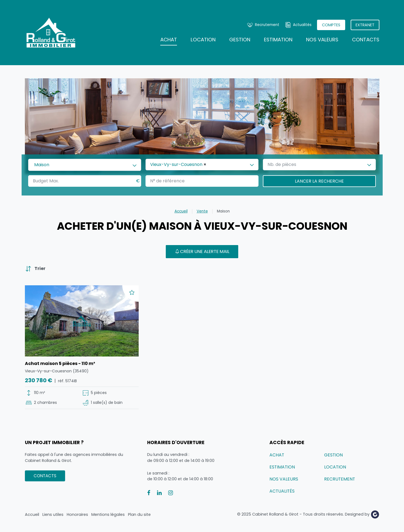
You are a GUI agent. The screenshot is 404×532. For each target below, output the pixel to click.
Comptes (331, 25)
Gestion (240, 40)
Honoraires (77, 514)
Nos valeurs (322, 40)
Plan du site (139, 514)
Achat (169, 40)
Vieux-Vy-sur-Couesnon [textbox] (178, 165)
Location (203, 40)
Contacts (366, 40)
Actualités (302, 25)
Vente (202, 211)
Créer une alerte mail (202, 251)
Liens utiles (53, 514)
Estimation (278, 40)
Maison (223, 211)
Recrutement (267, 25)
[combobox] (85, 165)
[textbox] (285, 165)
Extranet (365, 25)
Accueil (181, 211)
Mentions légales (108, 514)
